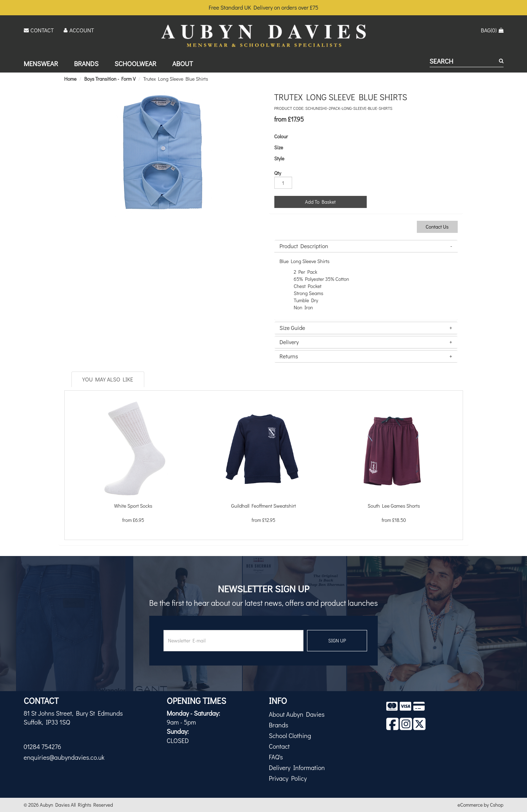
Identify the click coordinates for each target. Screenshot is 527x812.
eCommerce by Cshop (481, 805)
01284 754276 (43, 747)
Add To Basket (320, 202)
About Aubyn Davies (297, 714)
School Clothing (290, 736)
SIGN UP (337, 640)
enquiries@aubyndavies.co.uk (64, 757)
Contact (279, 746)
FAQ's (276, 757)
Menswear (41, 63)
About (183, 63)
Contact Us (437, 227)
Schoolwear (135, 63)
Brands (86, 63)
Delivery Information (297, 768)
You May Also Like (108, 379)
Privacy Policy (288, 778)
